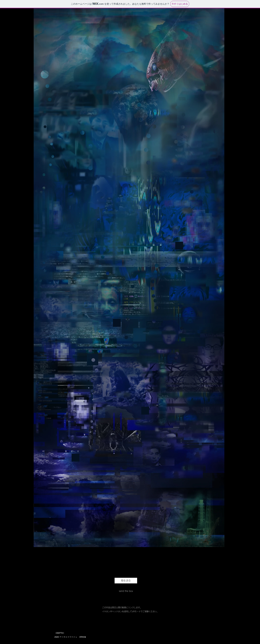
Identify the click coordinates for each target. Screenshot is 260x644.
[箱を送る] (126, 581)
